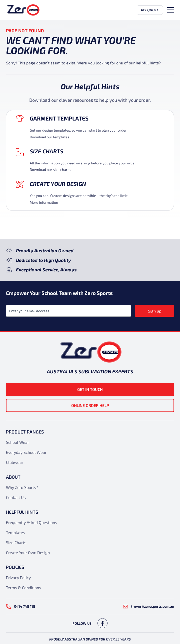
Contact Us (16, 497)
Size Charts (46, 151)
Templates (15, 532)
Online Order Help (90, 405)
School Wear (17, 442)
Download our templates (49, 137)
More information (44, 202)
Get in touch (90, 389)
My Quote (150, 10)
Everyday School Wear (26, 452)
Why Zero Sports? (22, 487)
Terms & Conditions (23, 587)
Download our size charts (50, 170)
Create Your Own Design (28, 552)
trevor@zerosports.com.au (148, 606)
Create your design (58, 184)
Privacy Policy (18, 577)
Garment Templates (59, 118)
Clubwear (15, 462)
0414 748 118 (21, 606)
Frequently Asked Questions (31, 522)
